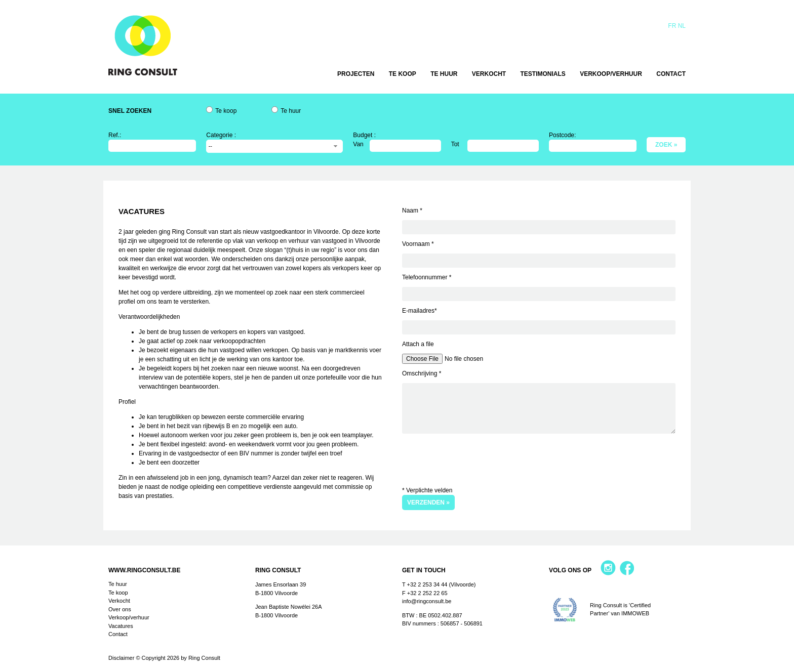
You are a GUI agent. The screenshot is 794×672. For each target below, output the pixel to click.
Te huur (444, 74)
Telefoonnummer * (427, 277)
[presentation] (479, 458)
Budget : (364, 135)
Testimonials (543, 74)
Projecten (356, 74)
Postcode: (562, 135)
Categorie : (221, 135)
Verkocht (489, 74)
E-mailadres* (420, 311)
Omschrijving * (422, 373)
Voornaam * (418, 244)
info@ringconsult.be (427, 601)
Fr (672, 26)
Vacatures (121, 626)
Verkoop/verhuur (611, 74)
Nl (682, 26)
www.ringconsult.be (144, 570)
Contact (671, 74)
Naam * (412, 211)
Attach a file (418, 344)
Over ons (120, 609)
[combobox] (274, 146)
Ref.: (115, 135)
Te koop (403, 74)
